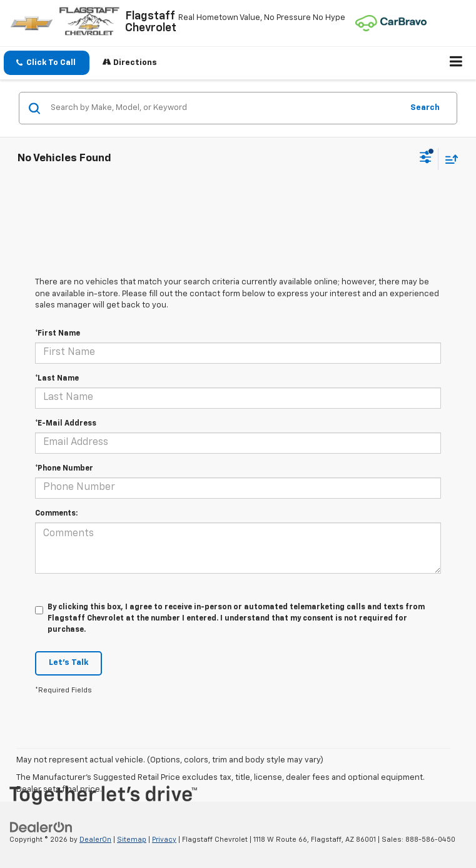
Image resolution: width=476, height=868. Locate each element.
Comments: (56, 514)
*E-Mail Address (66, 424)
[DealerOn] (41, 827)
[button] (47, 63)
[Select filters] (426, 159)
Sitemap (132, 840)
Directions (130, 62)
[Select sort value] (448, 159)
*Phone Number (64, 469)
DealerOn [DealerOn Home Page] (95, 840)
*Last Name (57, 379)
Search (425, 108)
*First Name (58, 334)
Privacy (164, 840)
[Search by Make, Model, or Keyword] (225, 108)
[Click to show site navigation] (456, 63)
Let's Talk (68, 663)
